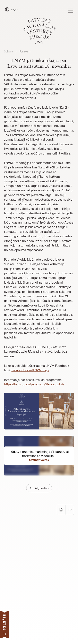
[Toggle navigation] (71, 10)
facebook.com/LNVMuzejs (30, 370)
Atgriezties (39, 488)
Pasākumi (25, 52)
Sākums (9, 52)
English (15, 9)
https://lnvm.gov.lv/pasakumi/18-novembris (34, 384)
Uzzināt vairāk (39, 460)
